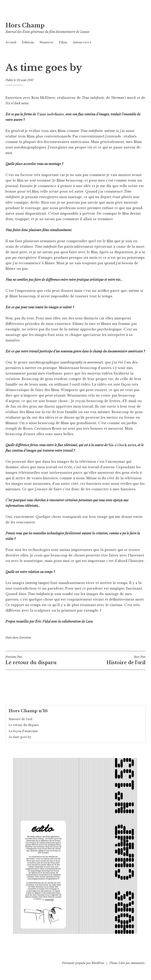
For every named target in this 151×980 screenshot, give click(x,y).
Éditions (28, 42)
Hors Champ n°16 (28, 711)
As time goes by (20, 737)
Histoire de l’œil (110, 660)
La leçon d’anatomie (23, 731)
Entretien (25, 638)
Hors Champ (25, 25)
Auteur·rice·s (82, 42)
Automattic (138, 963)
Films (63, 42)
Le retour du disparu (41, 660)
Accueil (11, 42)
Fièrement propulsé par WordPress (83, 963)
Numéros (46, 42)
